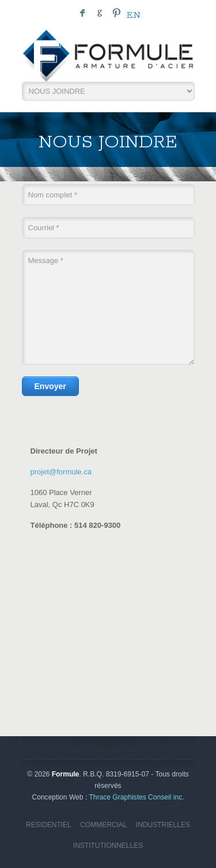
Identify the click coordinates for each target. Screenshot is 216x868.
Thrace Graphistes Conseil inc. (136, 797)
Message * (108, 307)
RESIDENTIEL (49, 825)
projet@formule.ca (61, 472)
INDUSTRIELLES (163, 825)
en (134, 15)
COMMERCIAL (103, 825)
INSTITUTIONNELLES (108, 846)
